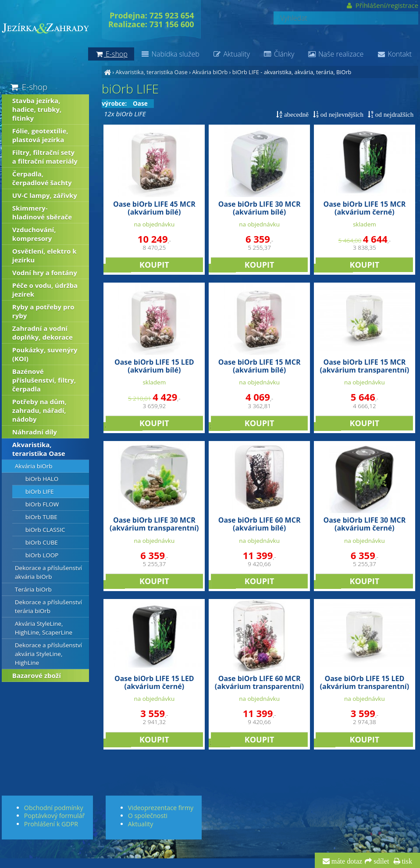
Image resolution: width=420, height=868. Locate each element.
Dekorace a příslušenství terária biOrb (48, 606)
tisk (406, 861)
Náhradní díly (35, 432)
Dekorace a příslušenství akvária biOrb (48, 572)
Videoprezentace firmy (161, 808)
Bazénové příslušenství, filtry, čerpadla (44, 380)
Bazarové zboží (37, 675)
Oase (140, 104)
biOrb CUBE (42, 542)
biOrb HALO (42, 479)
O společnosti (148, 816)
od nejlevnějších (341, 114)
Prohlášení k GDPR (51, 824)
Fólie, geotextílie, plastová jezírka (40, 135)
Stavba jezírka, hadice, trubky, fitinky (37, 109)
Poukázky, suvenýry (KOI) (45, 354)
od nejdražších (393, 114)
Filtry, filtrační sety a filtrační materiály (45, 157)
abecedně (295, 114)
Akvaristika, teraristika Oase (151, 72)
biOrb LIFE (246, 72)
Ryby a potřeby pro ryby (43, 311)
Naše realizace (335, 54)
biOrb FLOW (42, 504)
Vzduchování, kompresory (34, 234)
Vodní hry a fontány (45, 273)
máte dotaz (346, 861)
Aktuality (231, 54)
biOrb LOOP (42, 555)
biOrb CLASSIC (45, 530)
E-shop (28, 87)
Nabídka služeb (170, 54)
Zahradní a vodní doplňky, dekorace (43, 333)
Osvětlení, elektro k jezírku (44, 255)
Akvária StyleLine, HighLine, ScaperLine (44, 628)
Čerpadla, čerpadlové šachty (42, 178)
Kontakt (394, 54)
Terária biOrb (33, 589)
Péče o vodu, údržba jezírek (45, 290)
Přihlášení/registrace (382, 5)
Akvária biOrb (210, 72)
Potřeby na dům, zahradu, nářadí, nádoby (39, 410)
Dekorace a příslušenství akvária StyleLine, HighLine (48, 654)
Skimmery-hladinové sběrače (42, 212)
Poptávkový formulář (54, 816)
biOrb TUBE (41, 517)
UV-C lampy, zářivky (45, 195)
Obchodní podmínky (54, 808)
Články (279, 54)
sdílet (380, 861)
